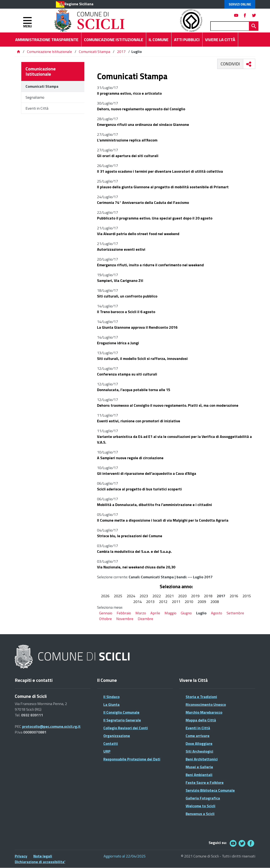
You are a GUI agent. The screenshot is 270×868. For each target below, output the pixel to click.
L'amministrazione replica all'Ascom (127, 140)
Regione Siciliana (79, 4)
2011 (176, 602)
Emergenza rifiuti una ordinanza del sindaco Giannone (143, 124)
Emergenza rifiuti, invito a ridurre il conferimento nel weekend (150, 265)
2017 (121, 52)
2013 (150, 602)
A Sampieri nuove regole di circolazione (130, 458)
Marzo (141, 613)
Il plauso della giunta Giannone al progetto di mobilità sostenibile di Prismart (163, 187)
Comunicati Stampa (94, 52)
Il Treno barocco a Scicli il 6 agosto (126, 312)
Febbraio (124, 613)
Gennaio (106, 613)
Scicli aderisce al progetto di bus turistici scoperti (139, 489)
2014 (138, 602)
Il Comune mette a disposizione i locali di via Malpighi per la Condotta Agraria (163, 520)
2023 (144, 596)
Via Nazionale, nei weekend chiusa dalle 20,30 (136, 567)
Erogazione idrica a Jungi (118, 343)
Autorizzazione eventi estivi (122, 249)
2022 (157, 596)
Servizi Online (240, 4)
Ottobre (105, 619)
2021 (170, 596)
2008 (215, 602)
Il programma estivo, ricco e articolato (129, 93)
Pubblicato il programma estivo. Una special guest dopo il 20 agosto (155, 218)
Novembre (125, 619)
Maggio (170, 613)
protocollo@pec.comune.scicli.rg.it (51, 726)
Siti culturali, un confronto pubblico (127, 296)
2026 (105, 596)
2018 (208, 596)
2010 (189, 602)
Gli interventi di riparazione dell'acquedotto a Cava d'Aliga (147, 473)
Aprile (155, 613)
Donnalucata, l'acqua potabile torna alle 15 (134, 390)
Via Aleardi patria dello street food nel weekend (138, 234)
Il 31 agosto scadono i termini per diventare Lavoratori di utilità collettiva (160, 171)
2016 (234, 596)
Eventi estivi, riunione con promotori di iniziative (139, 421)
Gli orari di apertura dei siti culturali (128, 156)
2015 (247, 596)
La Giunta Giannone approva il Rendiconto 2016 (137, 327)
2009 (202, 602)
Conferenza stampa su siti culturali (127, 374)
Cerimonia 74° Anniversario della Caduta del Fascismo (143, 203)
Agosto (217, 613)
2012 (163, 602)
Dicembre (145, 619)
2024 (131, 596)
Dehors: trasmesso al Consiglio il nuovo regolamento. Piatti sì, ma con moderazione (168, 405)
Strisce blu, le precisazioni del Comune (130, 536)
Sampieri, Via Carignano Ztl (120, 281)
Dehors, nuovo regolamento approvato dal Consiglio (141, 109)
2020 (182, 596)
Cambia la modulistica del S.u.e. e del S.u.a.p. (134, 551)
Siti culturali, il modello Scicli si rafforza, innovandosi (142, 359)
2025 (118, 596)
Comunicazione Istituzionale (49, 52)
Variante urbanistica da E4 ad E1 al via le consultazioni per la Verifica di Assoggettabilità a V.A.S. (174, 439)
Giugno (186, 613)
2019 (195, 596)
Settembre (235, 613)
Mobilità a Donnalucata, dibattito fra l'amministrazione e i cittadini (155, 505)
